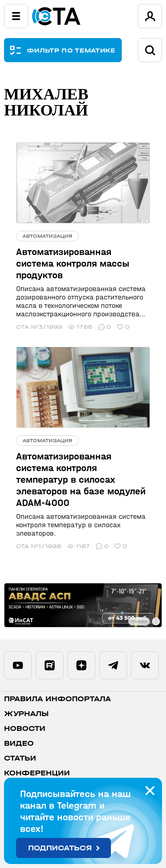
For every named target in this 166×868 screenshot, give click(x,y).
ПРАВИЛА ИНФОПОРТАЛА (57, 699)
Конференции (37, 773)
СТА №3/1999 (39, 327)
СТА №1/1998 (39, 546)
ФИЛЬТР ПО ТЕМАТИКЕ (71, 50)
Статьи (20, 758)
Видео (19, 744)
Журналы (26, 714)
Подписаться (60, 848)
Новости (25, 729)
